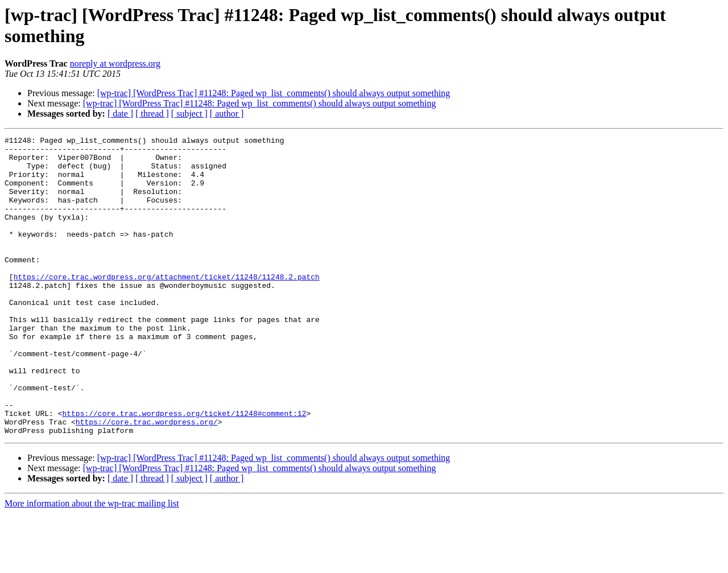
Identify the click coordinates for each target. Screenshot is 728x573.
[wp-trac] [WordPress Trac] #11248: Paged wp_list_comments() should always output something (274, 93)
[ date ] (120, 114)
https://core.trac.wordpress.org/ (147, 480)
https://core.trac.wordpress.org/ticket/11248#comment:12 (184, 469)
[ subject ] (189, 114)
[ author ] (227, 114)
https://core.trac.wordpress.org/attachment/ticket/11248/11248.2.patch (167, 306)
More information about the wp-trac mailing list (92, 563)
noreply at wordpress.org (115, 63)
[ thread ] (152, 114)
